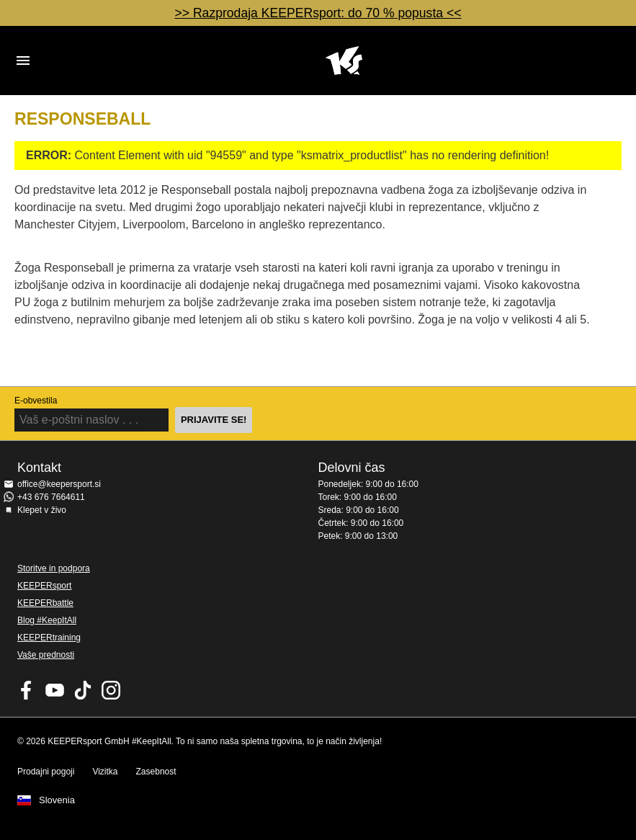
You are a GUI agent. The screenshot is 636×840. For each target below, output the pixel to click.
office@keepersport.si (59, 484)
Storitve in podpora (54, 568)
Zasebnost (156, 772)
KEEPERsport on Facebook (27, 690)
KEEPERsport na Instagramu (111, 690)
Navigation (23, 61)
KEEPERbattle (45, 603)
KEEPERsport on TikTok (83, 690)
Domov (344, 61)
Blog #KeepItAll (47, 620)
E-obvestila (36, 401)
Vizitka (105, 772)
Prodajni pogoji (46, 772)
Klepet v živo (42, 510)
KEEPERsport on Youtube (55, 690)
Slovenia (57, 800)
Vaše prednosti (46, 655)
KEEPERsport (44, 586)
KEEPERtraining (49, 638)
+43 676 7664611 (51, 497)
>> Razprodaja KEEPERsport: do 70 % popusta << (318, 13)
